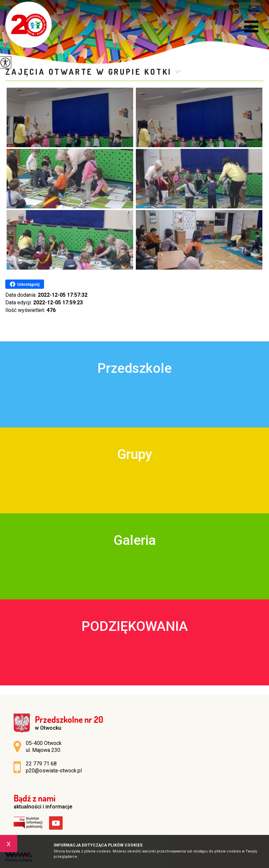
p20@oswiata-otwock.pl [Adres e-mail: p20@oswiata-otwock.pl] (54, 771)
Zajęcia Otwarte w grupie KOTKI (89, 72)
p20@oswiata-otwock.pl (254, 9)
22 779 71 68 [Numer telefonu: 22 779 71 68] (41, 764)
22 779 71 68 (234, 9)
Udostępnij (25, 284)
